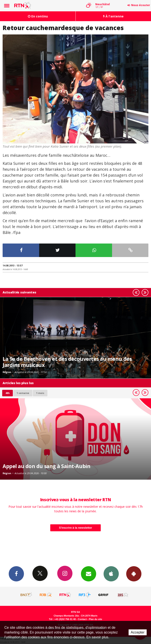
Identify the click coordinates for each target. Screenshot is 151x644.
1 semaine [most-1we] (23, 393)
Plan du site (95, 619)
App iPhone (111, 574)
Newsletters (89, 574)
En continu (38, 16)
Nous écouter (141, 5)
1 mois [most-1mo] (40, 393)
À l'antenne (113, 16)
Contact (82, 619)
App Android (134, 574)
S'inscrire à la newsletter (75, 528)
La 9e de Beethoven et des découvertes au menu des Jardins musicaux (67, 362)
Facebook (16, 574)
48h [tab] (8, 393)
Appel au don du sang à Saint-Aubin (46, 466)
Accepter (138, 632)
